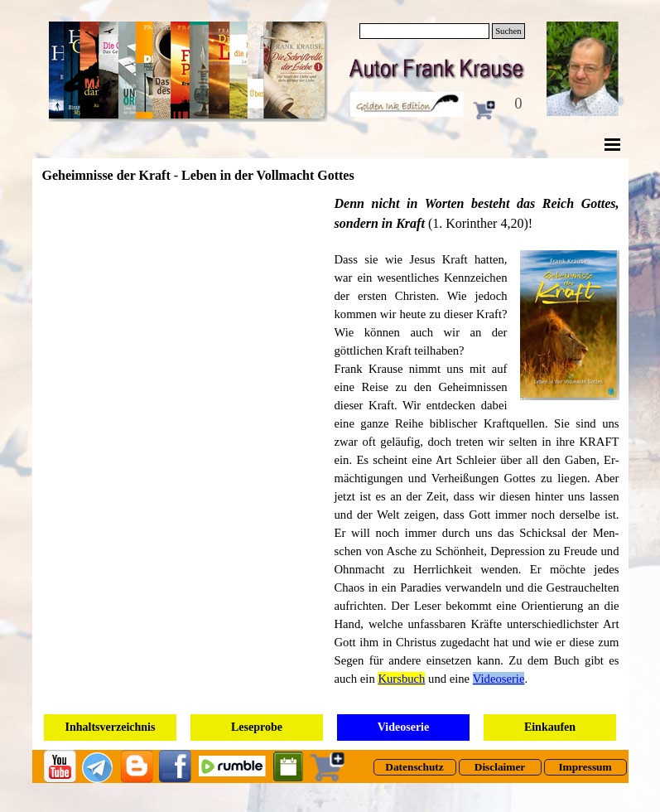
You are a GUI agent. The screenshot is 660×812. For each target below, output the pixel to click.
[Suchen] (425, 31)
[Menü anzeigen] (613, 144)
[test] (415, 767)
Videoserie (499, 679)
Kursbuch (401, 679)
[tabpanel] (477, 449)
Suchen (508, 31)
